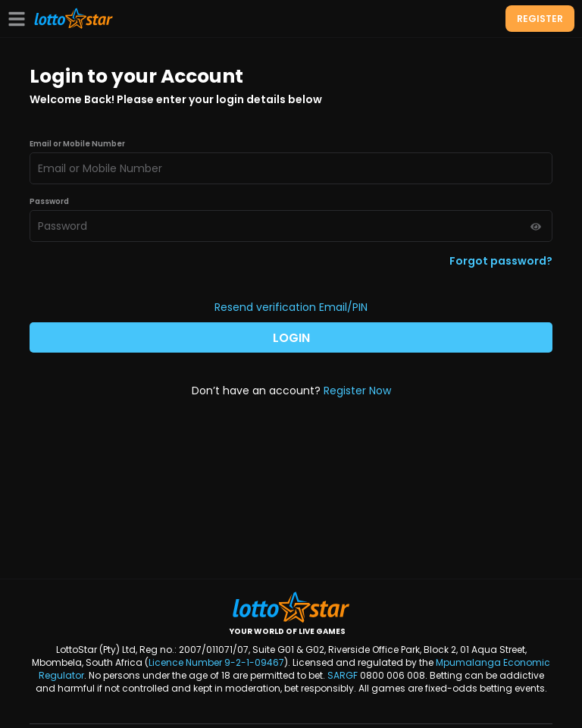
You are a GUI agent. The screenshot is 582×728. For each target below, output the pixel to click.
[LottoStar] (74, 19)
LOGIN (291, 338)
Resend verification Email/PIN (291, 307)
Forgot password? (501, 261)
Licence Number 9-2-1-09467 (216, 662)
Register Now (357, 391)
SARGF (343, 675)
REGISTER (540, 19)
